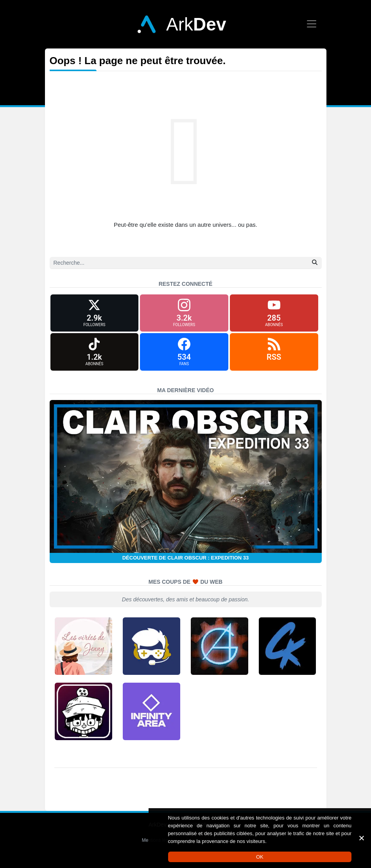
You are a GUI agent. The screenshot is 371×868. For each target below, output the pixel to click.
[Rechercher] (315, 262)
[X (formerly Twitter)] (95, 315)
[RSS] (274, 356)
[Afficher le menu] (312, 24)
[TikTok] (95, 356)
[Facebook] (184, 356)
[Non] (361, 838)
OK (260, 857)
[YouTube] (274, 315)
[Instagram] (184, 315)
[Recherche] (186, 263)
